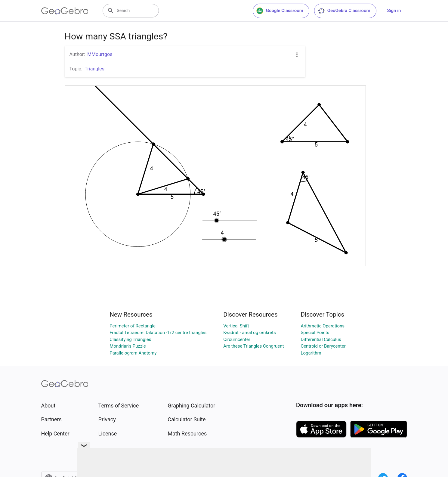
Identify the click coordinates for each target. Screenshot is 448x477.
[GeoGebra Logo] (65, 11)
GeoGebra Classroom (344, 11)
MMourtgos (100, 54)
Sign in (394, 11)
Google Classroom (280, 11)
